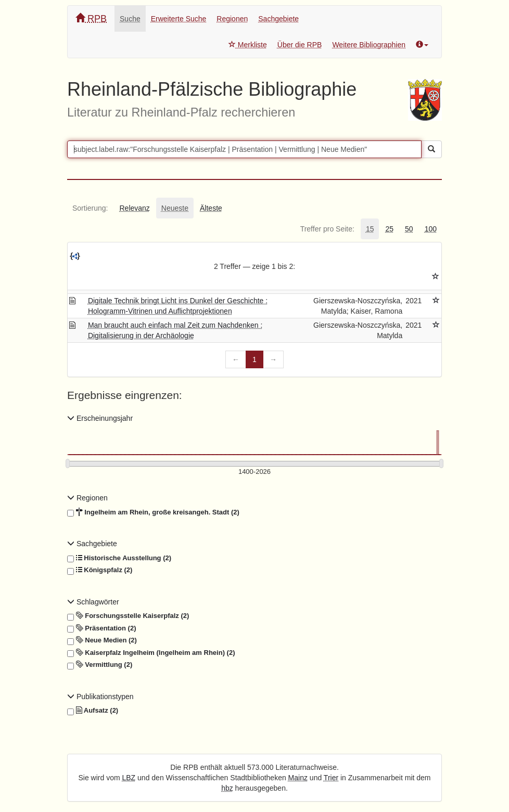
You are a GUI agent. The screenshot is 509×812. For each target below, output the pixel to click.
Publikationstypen (100, 697)
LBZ (129, 778)
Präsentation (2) (101, 628)
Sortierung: (90, 208)
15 (370, 229)
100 (431, 229)
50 (409, 229)
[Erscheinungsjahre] (254, 472)
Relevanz (134, 208)
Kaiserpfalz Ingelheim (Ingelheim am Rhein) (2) (151, 653)
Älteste (211, 208)
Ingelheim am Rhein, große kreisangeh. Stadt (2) (153, 512)
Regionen (232, 19)
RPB (91, 18)
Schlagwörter (93, 602)
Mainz (298, 778)
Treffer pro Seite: (327, 229)
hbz (227, 788)
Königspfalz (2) (100, 570)
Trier (331, 778)
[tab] (90, 208)
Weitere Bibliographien (369, 45)
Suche (130, 19)
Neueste (175, 208)
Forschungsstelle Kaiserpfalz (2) (128, 616)
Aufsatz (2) (93, 711)
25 (389, 229)
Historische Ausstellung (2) (119, 558)
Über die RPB (300, 45)
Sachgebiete (278, 19)
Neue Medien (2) (102, 640)
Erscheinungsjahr (100, 418)
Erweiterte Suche (179, 19)
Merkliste (248, 45)
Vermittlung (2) (100, 665)
